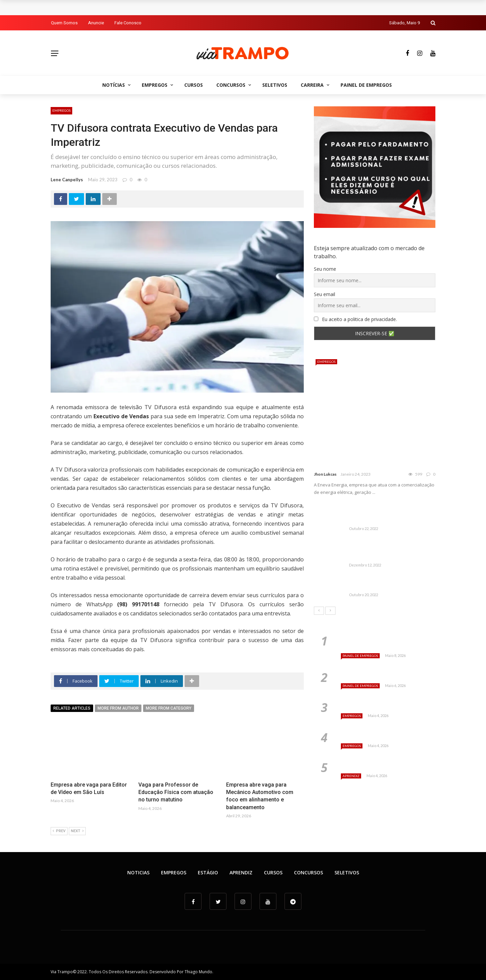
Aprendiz (351, 776)
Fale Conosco (128, 23)
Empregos (155, 85)
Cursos (194, 85)
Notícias (114, 85)
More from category (169, 708)
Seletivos (275, 85)
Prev (59, 831)
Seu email (325, 294)
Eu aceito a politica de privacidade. (355, 319)
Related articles (72, 708)
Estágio (208, 872)
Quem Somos (64, 23)
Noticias (138, 872)
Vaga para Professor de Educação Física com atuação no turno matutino (176, 792)
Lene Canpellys (67, 180)
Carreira (312, 85)
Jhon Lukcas (325, 474)
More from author (118, 708)
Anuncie (96, 23)
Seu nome (325, 269)
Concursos (231, 85)
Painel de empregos (366, 85)
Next (77, 831)
